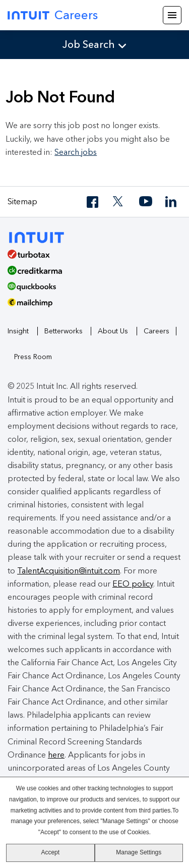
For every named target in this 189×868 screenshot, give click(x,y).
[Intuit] (41, 236)
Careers (156, 331)
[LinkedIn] (172, 202)
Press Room (33, 357)
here (56, 755)
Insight (18, 331)
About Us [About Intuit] (113, 331)
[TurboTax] (91, 258)
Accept (50, 852)
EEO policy (133, 584)
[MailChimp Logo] (94, 306)
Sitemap (22, 201)
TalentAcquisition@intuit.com (69, 571)
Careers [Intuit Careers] (53, 15)
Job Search (89, 44)
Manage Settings (139, 852)
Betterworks (64, 331)
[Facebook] (93, 202)
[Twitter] (119, 202)
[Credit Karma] (91, 274)
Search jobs (76, 152)
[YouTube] (146, 202)
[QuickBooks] (91, 290)
